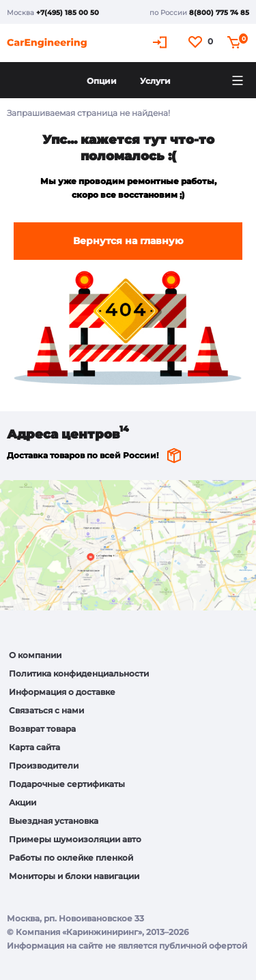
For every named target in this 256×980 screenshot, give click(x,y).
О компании (35, 655)
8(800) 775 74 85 (219, 13)
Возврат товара (42, 729)
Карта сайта (34, 747)
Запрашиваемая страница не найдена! (88, 113)
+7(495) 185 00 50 (68, 13)
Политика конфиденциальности (79, 673)
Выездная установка (54, 821)
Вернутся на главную (128, 241)
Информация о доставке (62, 692)
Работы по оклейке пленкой (71, 858)
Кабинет (162, 42)
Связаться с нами (46, 710)
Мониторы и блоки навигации (74, 876)
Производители (44, 766)
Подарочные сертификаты (67, 784)
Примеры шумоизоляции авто (75, 839)
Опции (102, 81)
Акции (23, 802)
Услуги (155, 81)
